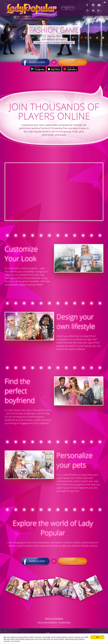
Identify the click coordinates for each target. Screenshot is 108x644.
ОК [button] (97, 637)
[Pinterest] (87, 11)
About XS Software (54, 618)
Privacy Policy (65, 622)
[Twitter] (93, 11)
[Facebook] (87, 5)
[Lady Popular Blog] (100, 11)
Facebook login (35, 62)
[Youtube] (100, 5)
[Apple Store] (54, 69)
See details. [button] (16, 641)
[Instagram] (93, 5)
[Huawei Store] (70, 69)
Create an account (73, 62)
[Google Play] (38, 69)
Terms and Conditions (47, 622)
